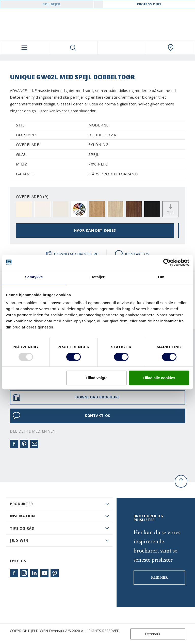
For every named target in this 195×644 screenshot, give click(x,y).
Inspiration (22, 516)
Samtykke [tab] (34, 277)
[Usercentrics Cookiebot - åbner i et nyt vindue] (167, 262)
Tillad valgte (96, 378)
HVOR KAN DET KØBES (95, 230)
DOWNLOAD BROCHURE (72, 254)
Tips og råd (22, 528)
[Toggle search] (73, 48)
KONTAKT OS (132, 254)
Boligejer (51, 4)
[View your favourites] (122, 48)
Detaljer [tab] (97, 277)
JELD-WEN (19, 540)
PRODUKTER (21, 504)
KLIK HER (159, 578)
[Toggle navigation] (25, 48)
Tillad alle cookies (159, 378)
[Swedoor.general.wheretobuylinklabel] (170, 48)
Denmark (147, 634)
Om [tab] (161, 277)
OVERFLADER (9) (32, 196)
